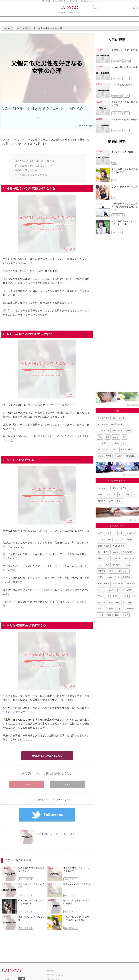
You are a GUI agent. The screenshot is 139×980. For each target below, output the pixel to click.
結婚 (121, 533)
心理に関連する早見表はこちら (47, 756)
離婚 (107, 565)
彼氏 (107, 533)
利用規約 (51, 971)
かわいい (102, 494)
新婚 (107, 558)
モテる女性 (103, 449)
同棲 (109, 539)
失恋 (124, 437)
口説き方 (111, 590)
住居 (115, 596)
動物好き (102, 501)
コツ (100, 565)
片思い (120, 609)
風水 (111, 501)
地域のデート (104, 488)
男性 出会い (104, 552)
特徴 (125, 443)
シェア (38, 118)
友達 (100, 596)
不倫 (100, 558)
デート (101, 539)
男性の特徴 (118, 431)
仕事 (107, 596)
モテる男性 (103, 443)
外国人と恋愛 (119, 546)
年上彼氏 (119, 456)
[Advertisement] (117, 314)
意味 (117, 615)
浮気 (100, 437)
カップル (119, 539)
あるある (128, 565)
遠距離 (129, 539)
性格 (134, 596)
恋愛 (128, 431)
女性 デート (104, 584)
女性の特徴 (103, 424)
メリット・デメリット (119, 571)
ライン (101, 590)
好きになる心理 (120, 488)
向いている (114, 602)
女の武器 (115, 443)
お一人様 (124, 596)
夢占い (120, 501)
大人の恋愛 (127, 552)
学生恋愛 (126, 577)
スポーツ (130, 609)
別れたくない (113, 577)
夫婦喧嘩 (117, 558)
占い (128, 494)
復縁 (109, 615)
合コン (116, 552)
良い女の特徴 (104, 418)
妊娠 (100, 609)
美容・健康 (127, 602)
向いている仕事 (125, 590)
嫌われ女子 (131, 456)
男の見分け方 (126, 449)
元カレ (116, 437)
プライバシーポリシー (57, 975)
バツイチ (102, 602)
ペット (101, 615)
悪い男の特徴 (104, 431)
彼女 (107, 437)
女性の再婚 (118, 584)
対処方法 (102, 571)
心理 (100, 533)
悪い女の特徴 (119, 418)
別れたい (109, 609)
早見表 (125, 615)
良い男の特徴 (117, 424)
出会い (112, 494)
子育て (101, 577)
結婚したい (129, 558)
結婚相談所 (131, 584)
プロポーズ (131, 533)
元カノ (114, 449)
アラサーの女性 (105, 456)
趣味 (121, 494)
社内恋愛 (117, 565)
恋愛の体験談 (104, 546)
